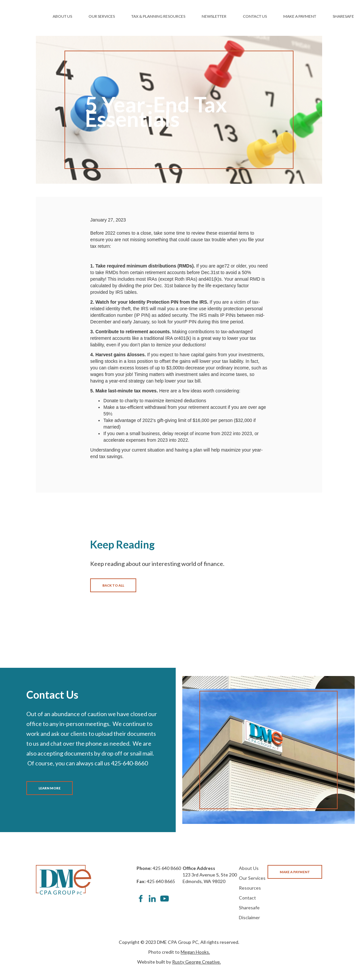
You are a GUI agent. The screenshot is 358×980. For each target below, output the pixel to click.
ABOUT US (62, 16)
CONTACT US (255, 16)
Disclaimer (249, 917)
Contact (247, 898)
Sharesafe (249, 908)
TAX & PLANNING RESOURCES (158, 16)
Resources (250, 888)
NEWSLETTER (214, 16)
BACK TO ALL (113, 585)
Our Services (252, 878)
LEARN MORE (50, 788)
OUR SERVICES (102, 16)
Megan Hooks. (195, 952)
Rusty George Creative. (196, 962)
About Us (249, 868)
